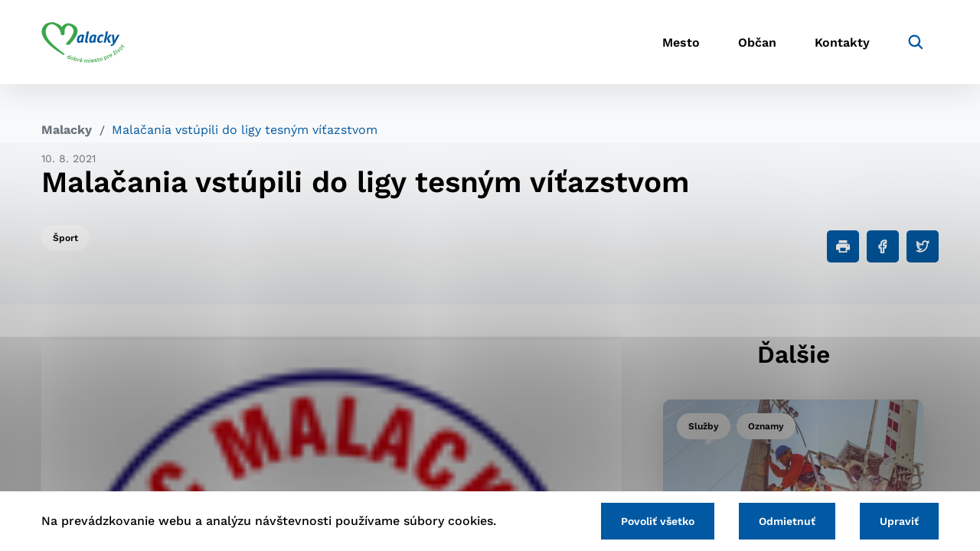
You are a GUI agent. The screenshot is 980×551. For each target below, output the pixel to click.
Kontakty (842, 42)
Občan (757, 42)
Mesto (681, 42)
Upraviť (899, 521)
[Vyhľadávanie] (916, 42)
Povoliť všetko (658, 521)
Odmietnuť (787, 521)
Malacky (67, 130)
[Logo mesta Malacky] (83, 42)
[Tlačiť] (843, 246)
